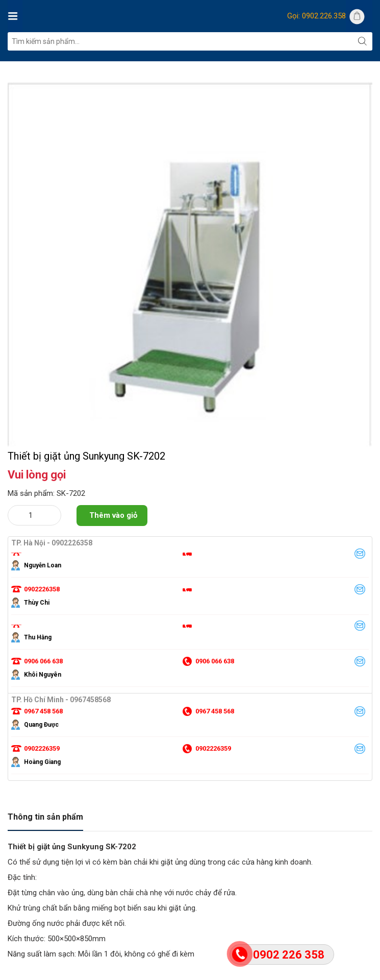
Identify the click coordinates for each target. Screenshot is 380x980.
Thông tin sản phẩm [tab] (45, 863)
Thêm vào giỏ (113, 561)
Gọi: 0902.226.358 (316, 16)
